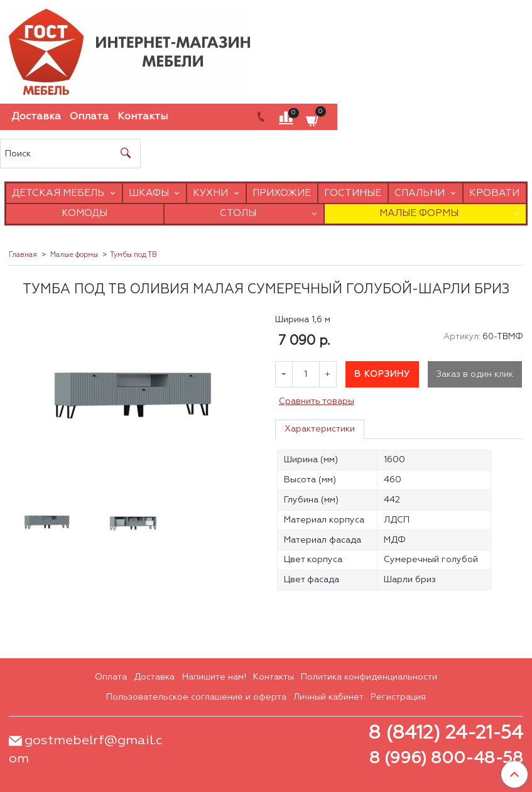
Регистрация (398, 697)
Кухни (210, 193)
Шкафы (149, 193)
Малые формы (419, 213)
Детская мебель (58, 193)
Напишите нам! (214, 677)
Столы (238, 213)
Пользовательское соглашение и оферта (196, 697)
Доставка (36, 117)
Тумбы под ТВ (133, 255)
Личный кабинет (328, 697)
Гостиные (353, 193)
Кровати (494, 193)
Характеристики (320, 429)
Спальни (420, 193)
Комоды (84, 213)
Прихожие (282, 193)
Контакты (143, 117)
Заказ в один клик (475, 374)
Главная (23, 255)
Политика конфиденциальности (369, 677)
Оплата (89, 117)
